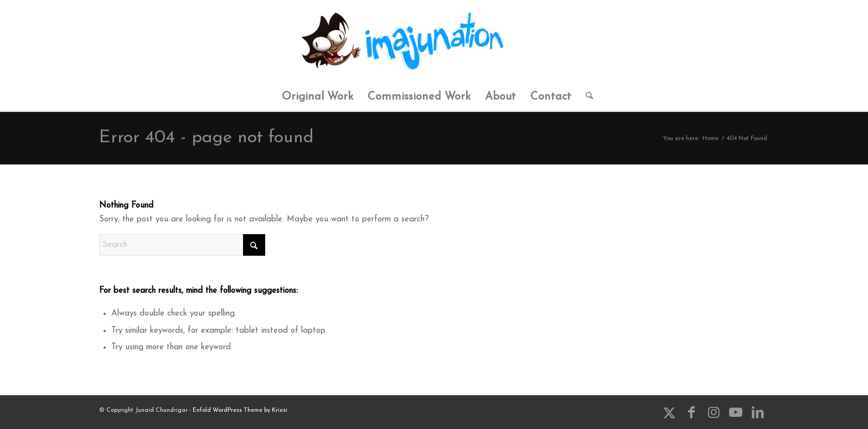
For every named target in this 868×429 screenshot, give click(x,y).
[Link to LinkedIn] (758, 412)
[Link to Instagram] (714, 412)
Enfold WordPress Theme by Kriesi (240, 410)
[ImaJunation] (434, 42)
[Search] (586, 97)
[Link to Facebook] (691, 412)
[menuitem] (317, 97)
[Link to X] (669, 412)
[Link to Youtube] (736, 412)
